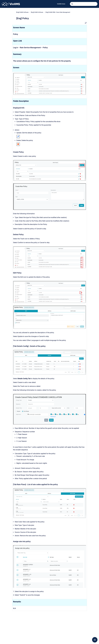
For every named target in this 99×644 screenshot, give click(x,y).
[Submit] (72, 4)
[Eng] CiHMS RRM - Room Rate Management (58, 12)
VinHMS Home (61, 4)
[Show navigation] (95, 640)
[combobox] (84, 4)
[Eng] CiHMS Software (22, 12)
